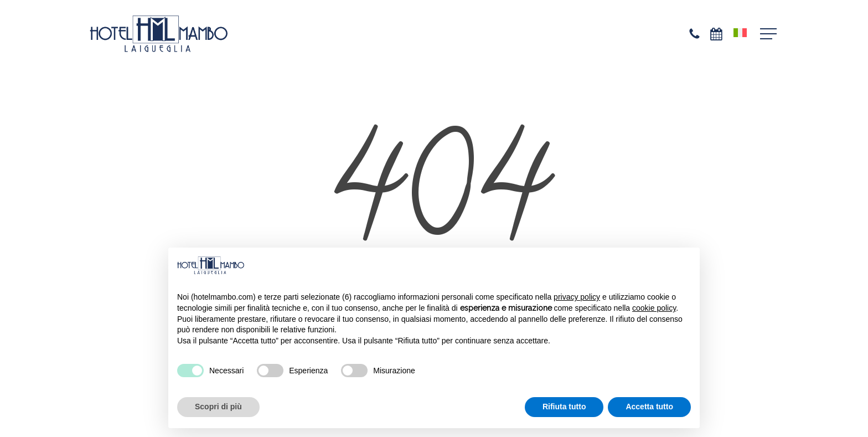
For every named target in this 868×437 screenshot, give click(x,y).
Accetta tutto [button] (649, 407)
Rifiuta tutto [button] (564, 407)
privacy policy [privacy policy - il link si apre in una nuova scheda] (577, 297)
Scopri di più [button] (218, 407)
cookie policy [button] (654, 308)
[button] (769, 34)
